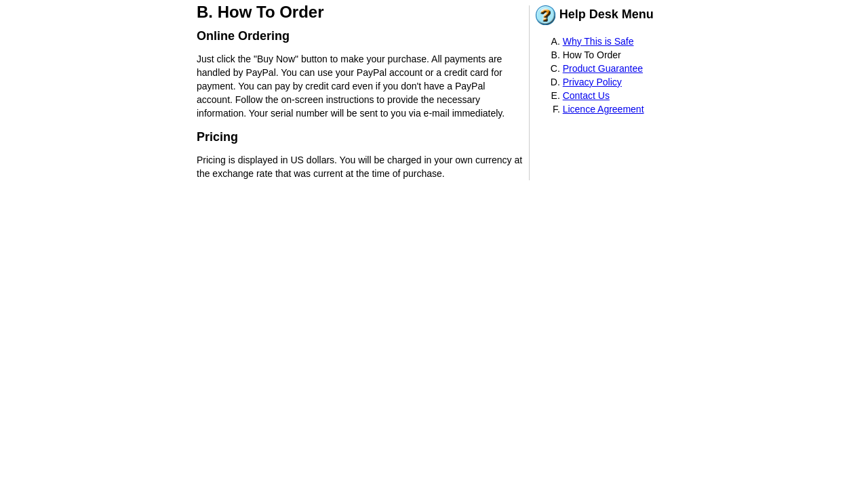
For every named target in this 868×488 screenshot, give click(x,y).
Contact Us (586, 96)
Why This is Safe (598, 41)
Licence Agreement (604, 109)
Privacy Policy (592, 82)
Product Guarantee (603, 68)
